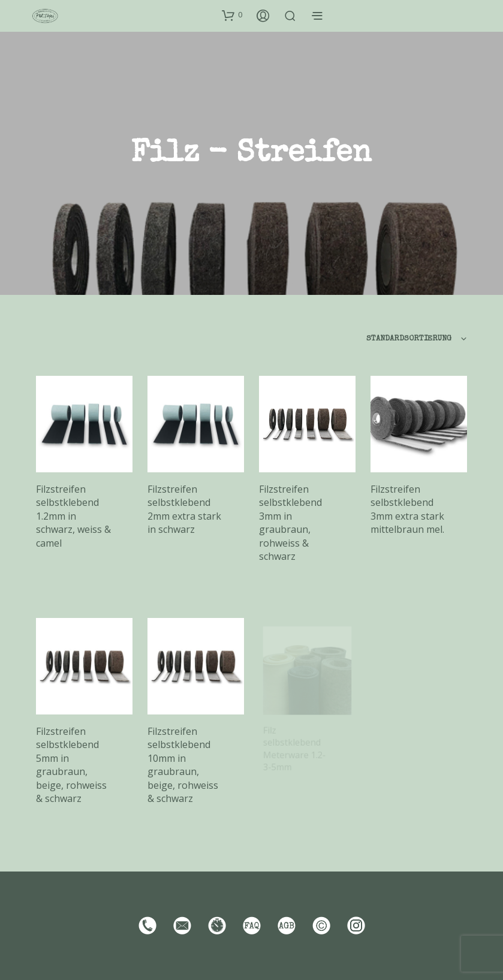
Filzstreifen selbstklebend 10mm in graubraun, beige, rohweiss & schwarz (184, 763)
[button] (232, 15)
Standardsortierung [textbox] (409, 339)
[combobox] (381, 339)
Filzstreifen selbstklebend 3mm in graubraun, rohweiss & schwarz (290, 523)
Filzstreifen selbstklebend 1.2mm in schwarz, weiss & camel (73, 516)
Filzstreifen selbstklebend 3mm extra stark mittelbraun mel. (407, 509)
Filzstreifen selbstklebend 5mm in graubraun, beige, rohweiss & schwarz (71, 765)
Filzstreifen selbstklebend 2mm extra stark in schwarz (184, 509)
